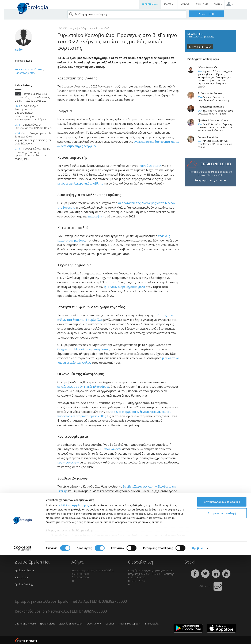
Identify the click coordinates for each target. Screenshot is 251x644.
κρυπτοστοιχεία (68, 462)
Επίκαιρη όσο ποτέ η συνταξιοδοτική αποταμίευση (213, 99)
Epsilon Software (24, 570)
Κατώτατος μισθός (25, 73)
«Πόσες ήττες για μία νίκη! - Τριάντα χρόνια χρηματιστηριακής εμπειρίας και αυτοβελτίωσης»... (33, 138)
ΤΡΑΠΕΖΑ (169, 4)
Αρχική (74, 28)
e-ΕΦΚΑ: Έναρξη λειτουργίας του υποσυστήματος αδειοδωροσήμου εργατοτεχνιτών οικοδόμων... (31, 113)
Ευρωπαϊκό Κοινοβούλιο (29, 69)
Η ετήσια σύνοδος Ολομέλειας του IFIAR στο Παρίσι (33, 126)
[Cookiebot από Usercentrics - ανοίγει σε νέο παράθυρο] (23, 637)
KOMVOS (185, 4)
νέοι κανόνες (113, 449)
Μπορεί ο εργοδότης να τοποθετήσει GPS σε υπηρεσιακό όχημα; (215, 144)
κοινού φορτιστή (150, 166)
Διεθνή (105, 28)
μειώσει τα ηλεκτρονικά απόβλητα (80, 183)
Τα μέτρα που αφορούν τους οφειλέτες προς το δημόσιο (215, 112)
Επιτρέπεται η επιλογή (222, 602)
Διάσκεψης (95, 216)
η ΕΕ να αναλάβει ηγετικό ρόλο (125, 287)
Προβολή (198, 637)
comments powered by (75, 526)
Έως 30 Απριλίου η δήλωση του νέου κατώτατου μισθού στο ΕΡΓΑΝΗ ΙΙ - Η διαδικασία (215, 127)
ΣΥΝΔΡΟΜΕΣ (202, 4)
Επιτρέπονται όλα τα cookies (222, 591)
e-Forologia (21, 577)
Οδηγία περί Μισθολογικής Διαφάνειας (83, 349)
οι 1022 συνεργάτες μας (73, 594)
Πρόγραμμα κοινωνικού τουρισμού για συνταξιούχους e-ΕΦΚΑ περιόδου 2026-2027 (32, 97)
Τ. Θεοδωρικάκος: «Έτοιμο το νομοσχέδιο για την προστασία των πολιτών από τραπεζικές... (33, 154)
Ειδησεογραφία (90, 28)
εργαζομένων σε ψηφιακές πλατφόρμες (83, 387)
